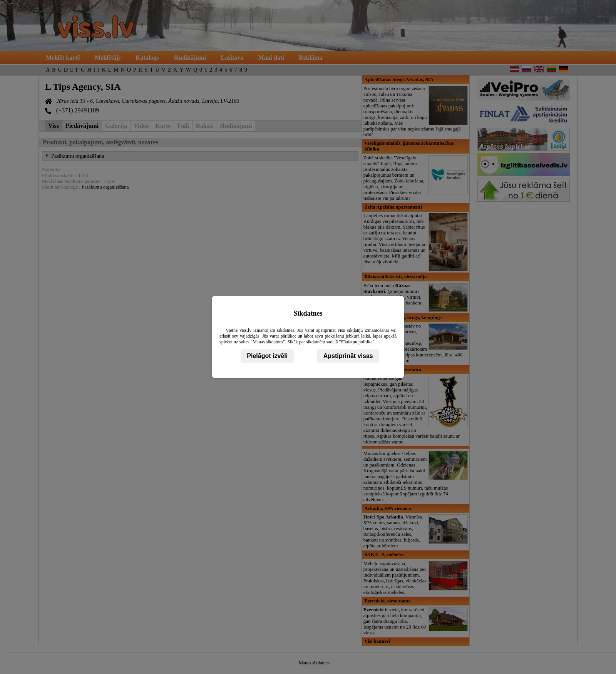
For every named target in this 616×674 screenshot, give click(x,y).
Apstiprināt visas (348, 356)
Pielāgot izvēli (267, 356)
